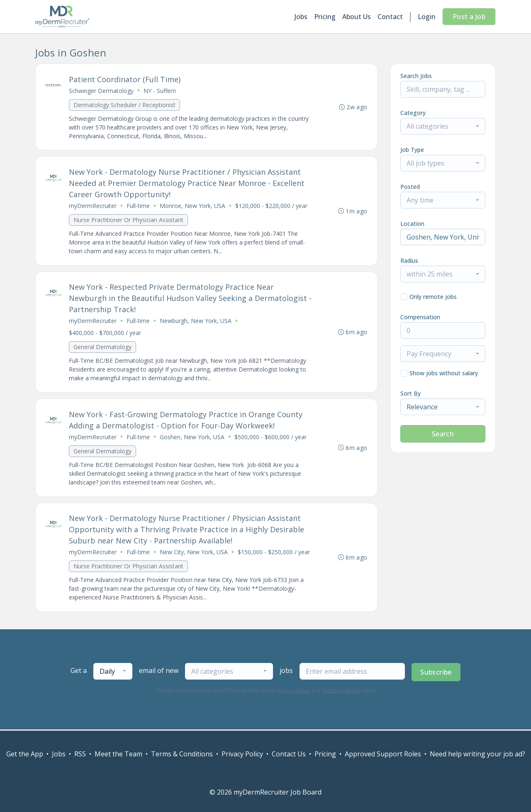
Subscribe (436, 673)
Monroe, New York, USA (192, 206)
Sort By (410, 393)
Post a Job (469, 17)
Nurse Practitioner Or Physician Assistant (128, 220)
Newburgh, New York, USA (196, 322)
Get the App (25, 754)
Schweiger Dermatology (101, 91)
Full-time (138, 206)
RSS (80, 754)
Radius (409, 260)
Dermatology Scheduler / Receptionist (124, 105)
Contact (390, 17)
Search (443, 434)
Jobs (301, 17)
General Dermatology (102, 348)
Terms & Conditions (182, 754)
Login (427, 17)
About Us (357, 17)
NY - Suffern (160, 91)
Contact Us (289, 754)
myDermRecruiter (93, 206)
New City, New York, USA (194, 553)
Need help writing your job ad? (477, 754)
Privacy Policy (295, 692)
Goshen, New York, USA (192, 438)
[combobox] (443, 126)
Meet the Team (118, 754)
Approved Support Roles (383, 754)
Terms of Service (341, 692)
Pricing (325, 17)
